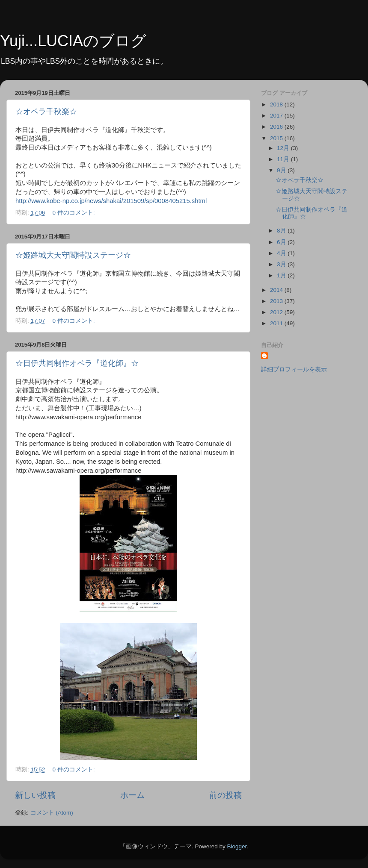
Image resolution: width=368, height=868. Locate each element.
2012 (277, 312)
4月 (282, 253)
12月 (284, 148)
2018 (277, 104)
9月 (282, 170)
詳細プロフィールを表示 (294, 369)
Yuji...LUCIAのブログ (73, 41)
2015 (277, 138)
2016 (277, 127)
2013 (277, 301)
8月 (282, 231)
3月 (282, 264)
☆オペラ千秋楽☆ (46, 112)
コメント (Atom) (52, 813)
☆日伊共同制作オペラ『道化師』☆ (77, 363)
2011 (277, 323)
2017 (277, 116)
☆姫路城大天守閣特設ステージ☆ (73, 255)
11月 (284, 159)
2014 (277, 290)
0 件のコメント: (75, 213)
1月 (282, 275)
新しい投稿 (35, 795)
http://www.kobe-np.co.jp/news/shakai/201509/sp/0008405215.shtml (111, 201)
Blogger (237, 846)
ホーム (132, 795)
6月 (282, 242)
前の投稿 (226, 795)
